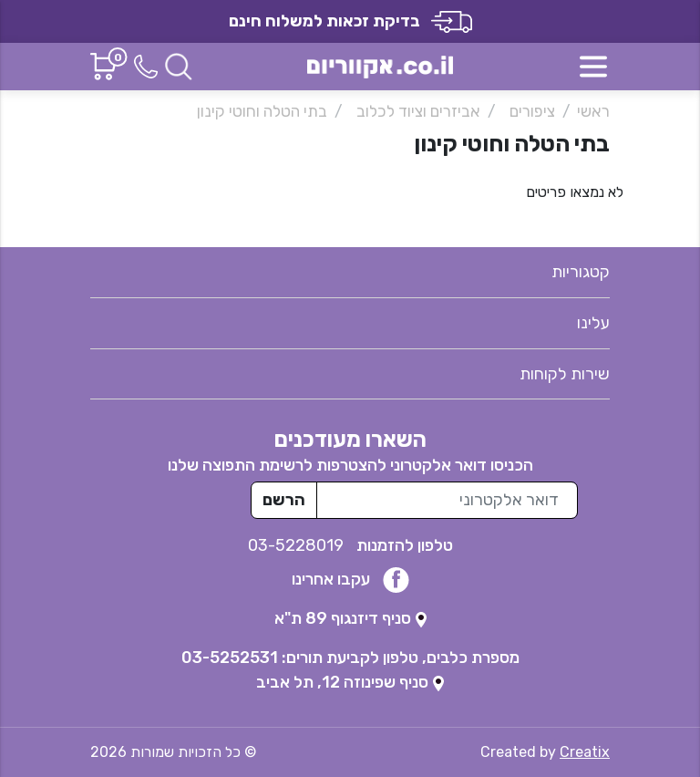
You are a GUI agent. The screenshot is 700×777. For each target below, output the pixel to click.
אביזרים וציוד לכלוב (418, 111)
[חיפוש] (179, 65)
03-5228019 (298, 545)
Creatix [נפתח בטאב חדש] (585, 752)
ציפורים (532, 111)
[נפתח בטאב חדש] (350, 618)
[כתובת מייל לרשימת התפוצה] (447, 500)
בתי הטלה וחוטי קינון (262, 111)
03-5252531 (230, 658)
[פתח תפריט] (593, 67)
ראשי (593, 111)
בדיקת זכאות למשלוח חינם (350, 21)
